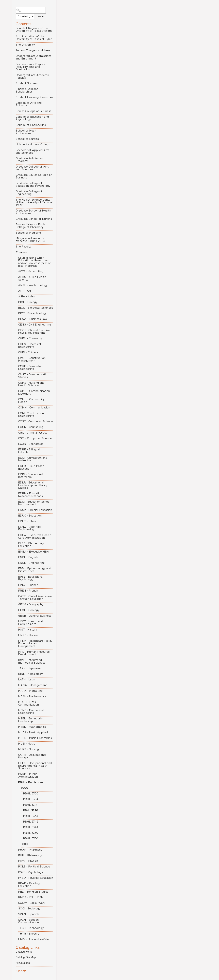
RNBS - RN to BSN (31, 897)
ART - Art (25, 291)
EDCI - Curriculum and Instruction (33, 459)
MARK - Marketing (30, 691)
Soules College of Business (33, 111)
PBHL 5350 (31, 833)
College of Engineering (31, 125)
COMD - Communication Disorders (34, 392)
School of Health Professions (27, 132)
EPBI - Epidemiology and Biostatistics (35, 570)
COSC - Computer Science (36, 422)
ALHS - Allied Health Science (32, 278)
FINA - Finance (28, 585)
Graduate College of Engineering (29, 193)
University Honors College (33, 145)
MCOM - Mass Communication (28, 703)
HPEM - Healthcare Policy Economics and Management (35, 644)
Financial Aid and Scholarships (27, 90)
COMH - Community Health (31, 401)
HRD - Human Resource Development (34, 653)
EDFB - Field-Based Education (31, 467)
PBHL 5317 (30, 805)
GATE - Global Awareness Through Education (35, 598)
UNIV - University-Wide (33, 939)
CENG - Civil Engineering (34, 325)
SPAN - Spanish (29, 914)
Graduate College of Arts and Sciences (32, 168)
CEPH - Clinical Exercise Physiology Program (34, 332)
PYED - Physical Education (36, 878)
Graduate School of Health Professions (33, 212)
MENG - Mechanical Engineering (31, 712)
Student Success (27, 83)
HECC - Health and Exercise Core (31, 623)
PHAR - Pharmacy (30, 850)
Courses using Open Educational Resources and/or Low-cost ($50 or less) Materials (34, 262)
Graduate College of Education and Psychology (33, 185)
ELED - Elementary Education (31, 545)
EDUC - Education (30, 516)
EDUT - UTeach (28, 521)
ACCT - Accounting (31, 271)
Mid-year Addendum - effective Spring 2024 (30, 240)
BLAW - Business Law (33, 319)
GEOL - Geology (29, 610)
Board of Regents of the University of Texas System (34, 30)
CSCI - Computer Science (35, 438)
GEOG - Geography (31, 605)
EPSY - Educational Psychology (31, 578)
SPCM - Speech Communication (28, 921)
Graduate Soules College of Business (34, 176)
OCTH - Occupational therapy (32, 756)
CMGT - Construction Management (32, 359)
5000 (24, 788)
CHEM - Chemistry (30, 339)
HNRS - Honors (28, 635)
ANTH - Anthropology (33, 285)
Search (41, 16)
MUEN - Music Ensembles (35, 738)
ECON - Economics (31, 444)
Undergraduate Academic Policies (33, 77)
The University (25, 45)
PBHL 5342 (31, 822)
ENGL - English (28, 557)
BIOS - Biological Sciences (36, 308)
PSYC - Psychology (31, 872)
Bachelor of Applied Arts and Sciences (32, 152)
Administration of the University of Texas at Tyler (34, 38)
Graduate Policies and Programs (30, 160)
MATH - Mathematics (32, 696)
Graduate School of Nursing (34, 219)
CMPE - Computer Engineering (30, 368)
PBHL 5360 (31, 839)
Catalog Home (24, 952)
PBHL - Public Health (32, 782)
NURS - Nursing (28, 749)
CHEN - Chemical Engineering (30, 346)
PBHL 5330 (31, 810)
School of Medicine (28, 233)
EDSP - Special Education (35, 510)
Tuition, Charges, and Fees (33, 50)
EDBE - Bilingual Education (29, 451)
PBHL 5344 (31, 827)
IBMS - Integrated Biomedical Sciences (32, 661)
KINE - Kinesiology (30, 674)
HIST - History (28, 630)
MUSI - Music (27, 744)
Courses (21, 252)
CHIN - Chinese (28, 352)
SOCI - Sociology (29, 909)
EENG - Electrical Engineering (30, 528)
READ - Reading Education (29, 885)
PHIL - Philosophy (30, 855)
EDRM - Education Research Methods (30, 495)
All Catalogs (23, 963)
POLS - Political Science (34, 867)
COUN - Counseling (31, 427)
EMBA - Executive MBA (34, 552)
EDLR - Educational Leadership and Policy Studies (33, 485)
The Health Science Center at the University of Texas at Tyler (34, 202)
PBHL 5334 (31, 816)
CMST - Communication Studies (34, 376)
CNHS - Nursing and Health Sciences (31, 384)
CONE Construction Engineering (31, 415)
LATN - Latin (27, 680)
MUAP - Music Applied (33, 732)
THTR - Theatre (29, 934)
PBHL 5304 (31, 799)
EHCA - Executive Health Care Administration (35, 537)
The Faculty (24, 247)
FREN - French (28, 591)
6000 (24, 844)
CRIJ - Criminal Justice (33, 433)
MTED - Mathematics (32, 727)
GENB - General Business (35, 616)
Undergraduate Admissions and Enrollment (34, 57)
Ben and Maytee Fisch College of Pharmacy (30, 226)
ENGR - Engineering (31, 563)
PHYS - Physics (28, 861)
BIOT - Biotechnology (32, 313)
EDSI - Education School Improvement (34, 503)
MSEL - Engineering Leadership (31, 720)
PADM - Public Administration (28, 775)
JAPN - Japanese (29, 668)
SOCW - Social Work (32, 903)
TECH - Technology (31, 928)
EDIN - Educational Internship (31, 476)
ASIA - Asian (27, 297)
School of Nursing (27, 139)
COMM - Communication (34, 408)
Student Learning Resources (34, 97)
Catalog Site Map (26, 957)
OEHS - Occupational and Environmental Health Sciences (35, 766)
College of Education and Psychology (32, 118)
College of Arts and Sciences (29, 104)
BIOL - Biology (28, 302)
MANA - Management (33, 685)
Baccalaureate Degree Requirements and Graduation (30, 67)
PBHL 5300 (31, 794)
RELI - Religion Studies (33, 892)
